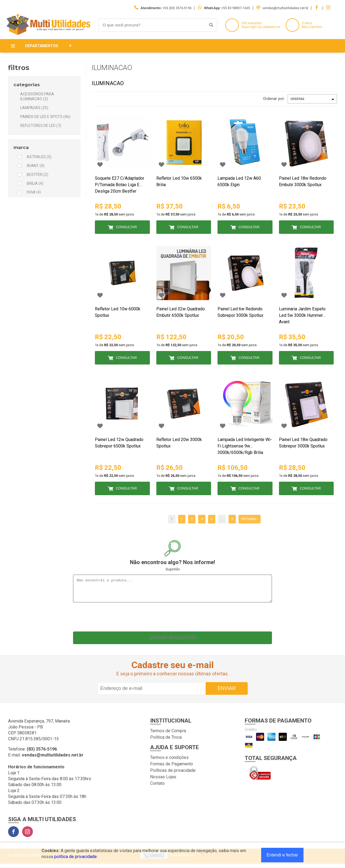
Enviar (227, 692)
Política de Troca (166, 741)
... (222, 519)
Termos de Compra (168, 735)
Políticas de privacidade (173, 774)
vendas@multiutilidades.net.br (285, 8)
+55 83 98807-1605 (236, 8)
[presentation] (172, 620)
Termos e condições (169, 761)
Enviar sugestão (172, 642)
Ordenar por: (274, 99)
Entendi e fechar (282, 855)
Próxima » (250, 519)
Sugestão (173, 569)
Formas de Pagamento (172, 768)
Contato (157, 787)
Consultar (126, 227)
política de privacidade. (76, 857)
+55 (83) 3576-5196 (177, 8)
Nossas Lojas (163, 781)
